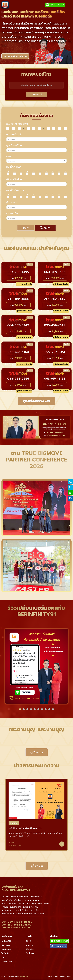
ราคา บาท (18, 279)
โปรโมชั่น (5, 954)
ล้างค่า (26, 228)
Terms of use (53, 977)
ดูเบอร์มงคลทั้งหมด (36, 401)
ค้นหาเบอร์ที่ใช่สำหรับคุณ (16, 56)
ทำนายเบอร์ (36, 95)
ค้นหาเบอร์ (6, 945)
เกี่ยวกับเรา (30, 950)
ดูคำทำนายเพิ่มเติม (24, 284)
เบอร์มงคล (6, 950)
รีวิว (3, 958)
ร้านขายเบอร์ (7, 962)
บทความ (14, 823)
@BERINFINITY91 (55, 5)
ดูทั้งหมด (37, 753)
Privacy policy (66, 977)
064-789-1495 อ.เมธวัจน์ (17, 922)
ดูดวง (28, 941)
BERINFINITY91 (59, 947)
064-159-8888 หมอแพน (16, 925)
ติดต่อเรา (30, 954)
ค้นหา (45, 228)
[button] (20, 710)
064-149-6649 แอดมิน (16, 928)
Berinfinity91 (23, 977)
